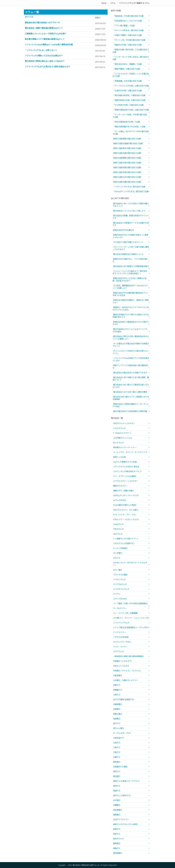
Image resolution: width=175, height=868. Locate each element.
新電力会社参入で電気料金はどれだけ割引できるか (131, 323)
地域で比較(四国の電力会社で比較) (127, 167)
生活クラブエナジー (121, 819)
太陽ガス (117, 757)
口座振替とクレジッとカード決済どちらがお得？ (46, 34)
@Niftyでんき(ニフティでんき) (126, 495)
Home (104, 3)
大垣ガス (117, 743)
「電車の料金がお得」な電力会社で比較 (129, 100)
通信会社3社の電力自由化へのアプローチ (42, 23)
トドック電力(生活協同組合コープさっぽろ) (131, 627)
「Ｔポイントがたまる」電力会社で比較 (129, 187)
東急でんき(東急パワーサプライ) (126, 781)
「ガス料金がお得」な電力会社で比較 (128, 105)
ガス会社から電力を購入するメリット (128, 242)
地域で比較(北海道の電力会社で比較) (128, 143)
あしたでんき (119, 443)
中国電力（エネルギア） (123, 661)
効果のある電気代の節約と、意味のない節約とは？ (131, 301)
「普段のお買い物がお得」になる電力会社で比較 (131, 51)
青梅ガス (117, 848)
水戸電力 (117, 800)
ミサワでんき (119, 651)
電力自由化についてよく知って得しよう (129, 211)
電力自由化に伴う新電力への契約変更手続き (131, 266)
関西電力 (117, 843)
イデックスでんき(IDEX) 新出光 (126, 467)
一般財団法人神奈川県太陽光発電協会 (128, 656)
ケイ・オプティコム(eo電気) (125, 476)
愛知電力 (117, 762)
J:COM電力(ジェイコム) (123, 438)
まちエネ (117, 558)
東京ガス (117, 771)
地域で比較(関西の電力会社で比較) (127, 158)
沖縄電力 (117, 805)
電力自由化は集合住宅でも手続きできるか (130, 373)
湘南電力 (117, 815)
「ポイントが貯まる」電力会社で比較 (128, 30)
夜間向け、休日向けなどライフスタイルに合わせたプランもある (131, 309)
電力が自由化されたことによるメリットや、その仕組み (131, 330)
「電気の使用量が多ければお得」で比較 (129, 127)
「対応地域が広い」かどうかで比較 (127, 21)
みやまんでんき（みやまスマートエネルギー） (130, 564)
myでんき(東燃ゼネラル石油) (125, 462)
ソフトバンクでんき (121, 623)
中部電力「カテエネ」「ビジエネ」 (127, 671)
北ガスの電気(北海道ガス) (124, 699)
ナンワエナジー (119, 632)
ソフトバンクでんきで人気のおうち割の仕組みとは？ (48, 67)
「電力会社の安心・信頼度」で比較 (127, 64)
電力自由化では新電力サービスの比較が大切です (131, 224)
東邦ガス (117, 786)
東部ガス (117, 791)
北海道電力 (118, 704)
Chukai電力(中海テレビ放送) (125, 505)
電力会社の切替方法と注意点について (128, 254)
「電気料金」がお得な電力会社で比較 (128, 16)
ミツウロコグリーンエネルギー (126, 481)
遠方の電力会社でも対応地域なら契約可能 (130, 411)
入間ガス (117, 695)
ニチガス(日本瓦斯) (121, 637)
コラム (113, 3)
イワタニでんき (119, 579)
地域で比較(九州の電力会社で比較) (127, 177)
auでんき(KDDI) (120, 500)
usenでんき (118, 534)
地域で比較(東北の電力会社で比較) (127, 148)
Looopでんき (118, 524)
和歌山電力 (118, 714)
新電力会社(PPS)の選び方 (124, 230)
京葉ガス (117, 685)
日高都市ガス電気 (120, 767)
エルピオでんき (119, 428)
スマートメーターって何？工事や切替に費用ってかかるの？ (131, 248)
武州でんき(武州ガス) (122, 795)
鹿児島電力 (118, 853)
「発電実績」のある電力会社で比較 (127, 81)
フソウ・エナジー (120, 647)
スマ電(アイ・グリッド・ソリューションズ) (131, 618)
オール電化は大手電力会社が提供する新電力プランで (131, 345)
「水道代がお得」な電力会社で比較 (127, 91)
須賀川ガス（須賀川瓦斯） (124, 491)
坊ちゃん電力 (119, 728)
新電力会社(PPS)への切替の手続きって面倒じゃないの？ (130, 236)
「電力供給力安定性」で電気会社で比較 (129, 95)
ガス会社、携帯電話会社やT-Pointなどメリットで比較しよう (130, 287)
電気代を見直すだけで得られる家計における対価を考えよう (131, 316)
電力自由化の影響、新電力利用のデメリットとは (131, 217)
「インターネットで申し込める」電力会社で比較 (131, 58)
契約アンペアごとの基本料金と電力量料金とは (131, 367)
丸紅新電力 (118, 675)
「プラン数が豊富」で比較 (124, 26)
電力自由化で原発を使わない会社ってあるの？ (45, 61)
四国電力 (117, 719)
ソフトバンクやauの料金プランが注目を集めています (131, 359)
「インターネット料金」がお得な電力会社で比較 (130, 116)
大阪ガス (117, 752)
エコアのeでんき (120, 584)
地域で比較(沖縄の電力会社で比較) (127, 182)
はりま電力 (118, 553)
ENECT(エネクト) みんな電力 (126, 510)
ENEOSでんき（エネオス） (124, 423)
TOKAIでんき (118, 529)
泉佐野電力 (118, 810)
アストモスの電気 (120, 575)
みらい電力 (118, 570)
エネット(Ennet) (120, 599)
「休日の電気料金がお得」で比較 (127, 122)
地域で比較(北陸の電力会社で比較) (127, 153)
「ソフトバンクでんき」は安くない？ (41, 50)
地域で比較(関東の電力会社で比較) (127, 139)
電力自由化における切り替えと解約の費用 (130, 392)
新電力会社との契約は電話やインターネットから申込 (131, 405)
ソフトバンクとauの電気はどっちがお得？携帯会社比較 (49, 45)
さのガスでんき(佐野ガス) (124, 543)
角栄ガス (117, 834)
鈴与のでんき (119, 839)
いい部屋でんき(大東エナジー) (125, 539)
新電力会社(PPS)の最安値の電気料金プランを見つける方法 (130, 294)
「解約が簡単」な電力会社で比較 (127, 69)
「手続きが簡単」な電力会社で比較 (127, 35)
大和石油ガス (119, 738)
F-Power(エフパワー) (122, 433)
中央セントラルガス (121, 666)
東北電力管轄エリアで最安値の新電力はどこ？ (45, 39)
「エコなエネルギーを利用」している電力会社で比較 (131, 75)
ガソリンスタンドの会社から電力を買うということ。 (131, 352)
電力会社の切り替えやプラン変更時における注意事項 (131, 398)
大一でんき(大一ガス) (122, 733)
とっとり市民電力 (120, 548)
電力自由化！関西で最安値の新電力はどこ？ (44, 28)
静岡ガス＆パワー (120, 486)
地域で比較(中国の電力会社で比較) (127, 163)
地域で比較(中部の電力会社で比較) (127, 172)
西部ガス (117, 829)
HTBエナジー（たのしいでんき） (127, 519)
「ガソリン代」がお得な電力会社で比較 (129, 40)
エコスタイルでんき (121, 589)
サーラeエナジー (120, 608)
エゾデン (117, 594)
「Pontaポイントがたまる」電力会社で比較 (131, 191)
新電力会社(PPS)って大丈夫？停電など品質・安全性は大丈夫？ (130, 280)
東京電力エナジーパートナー (125, 447)
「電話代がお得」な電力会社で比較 (127, 45)
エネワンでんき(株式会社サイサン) (127, 471)
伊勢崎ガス (118, 690)
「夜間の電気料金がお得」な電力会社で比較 (131, 110)
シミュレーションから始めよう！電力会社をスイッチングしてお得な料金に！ (130, 272)
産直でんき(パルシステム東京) (125, 824)
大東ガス (117, 747)
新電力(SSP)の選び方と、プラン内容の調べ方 (130, 260)
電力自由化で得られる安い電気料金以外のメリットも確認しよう (131, 338)
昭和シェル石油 (119, 457)
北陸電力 (117, 709)
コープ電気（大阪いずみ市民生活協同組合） (131, 603)
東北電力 (117, 776)
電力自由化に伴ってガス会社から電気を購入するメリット (131, 205)
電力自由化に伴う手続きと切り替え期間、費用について (131, 379)
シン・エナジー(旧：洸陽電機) (125, 613)
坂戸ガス (117, 723)
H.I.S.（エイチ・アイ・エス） (125, 515)
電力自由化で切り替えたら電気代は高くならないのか (131, 386)
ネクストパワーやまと (122, 642)
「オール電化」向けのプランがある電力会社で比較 (131, 133)
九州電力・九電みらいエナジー (126, 680)
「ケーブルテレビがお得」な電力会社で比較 (131, 86)
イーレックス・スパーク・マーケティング (130, 452)
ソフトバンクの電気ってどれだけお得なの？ (44, 56)
